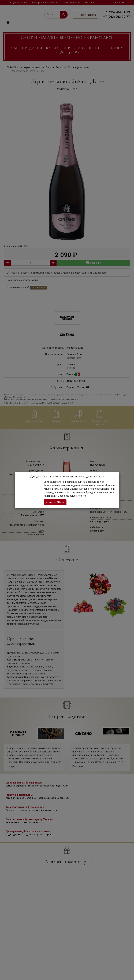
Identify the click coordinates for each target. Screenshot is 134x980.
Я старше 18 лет (55, 502)
